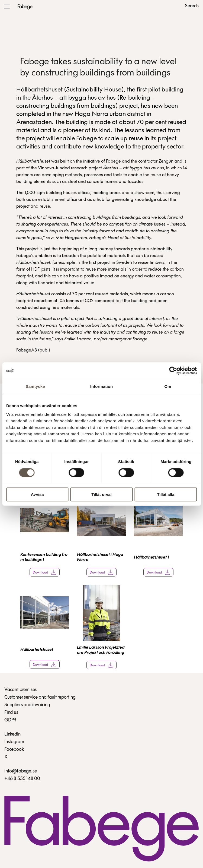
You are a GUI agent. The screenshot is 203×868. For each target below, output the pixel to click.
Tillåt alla (166, 494)
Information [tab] (102, 386)
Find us (11, 713)
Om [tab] (168, 386)
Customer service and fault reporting (40, 697)
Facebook (14, 750)
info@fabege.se (20, 771)
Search (192, 6)
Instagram (14, 742)
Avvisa (37, 494)
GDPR (10, 720)
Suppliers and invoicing (27, 705)
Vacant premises (20, 690)
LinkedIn (12, 734)
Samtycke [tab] (35, 386)
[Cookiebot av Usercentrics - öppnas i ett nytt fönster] (173, 370)
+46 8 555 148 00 (22, 779)
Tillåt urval (101, 494)
